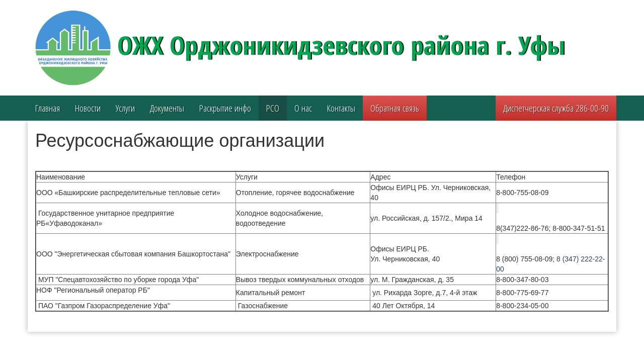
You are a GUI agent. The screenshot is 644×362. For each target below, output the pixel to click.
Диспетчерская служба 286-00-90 (556, 108)
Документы (167, 108)
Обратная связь (395, 108)
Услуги (125, 108)
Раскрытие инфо (225, 108)
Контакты (341, 108)
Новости (88, 108)
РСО (273, 108)
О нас (303, 108)
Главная (48, 108)
